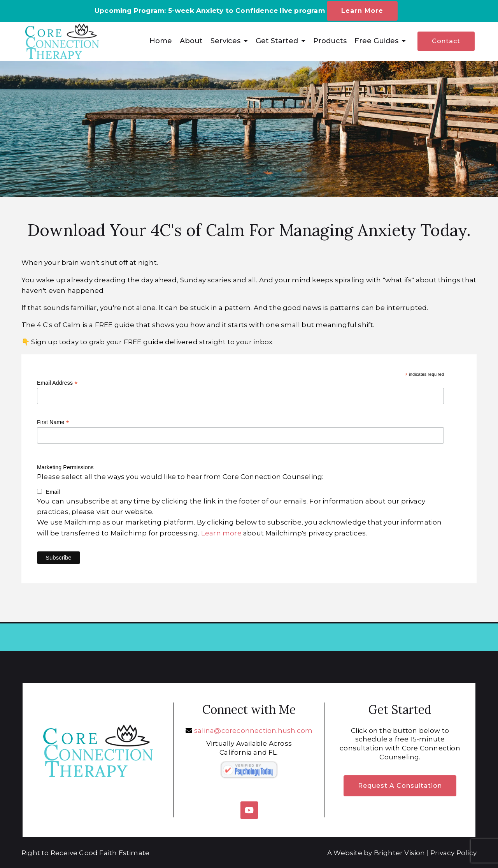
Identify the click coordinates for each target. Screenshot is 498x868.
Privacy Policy (453, 853)
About (191, 41)
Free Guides (376, 41)
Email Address (57, 383)
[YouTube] (249, 810)
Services (225, 41)
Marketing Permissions (65, 467)
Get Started (277, 41)
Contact (446, 41)
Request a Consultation (400, 786)
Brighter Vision (400, 853)
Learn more (221, 533)
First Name (53, 422)
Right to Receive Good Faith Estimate (85, 853)
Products (330, 41)
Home (161, 41)
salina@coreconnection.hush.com (253, 731)
